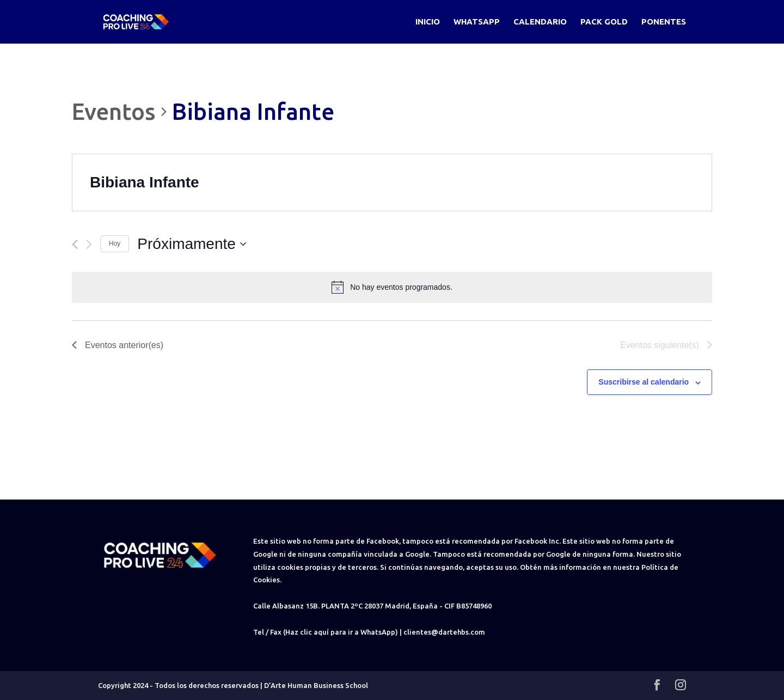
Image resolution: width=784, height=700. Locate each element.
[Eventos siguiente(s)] (89, 244)
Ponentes (664, 22)
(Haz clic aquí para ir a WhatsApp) (341, 632)
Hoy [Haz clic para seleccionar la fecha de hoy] (115, 244)
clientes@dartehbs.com (444, 632)
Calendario (540, 22)
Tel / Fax (267, 632)
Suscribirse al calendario (644, 382)
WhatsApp (477, 22)
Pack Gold (604, 22)
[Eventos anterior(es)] (75, 244)
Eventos (114, 111)
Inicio (428, 22)
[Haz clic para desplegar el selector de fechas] (192, 244)
